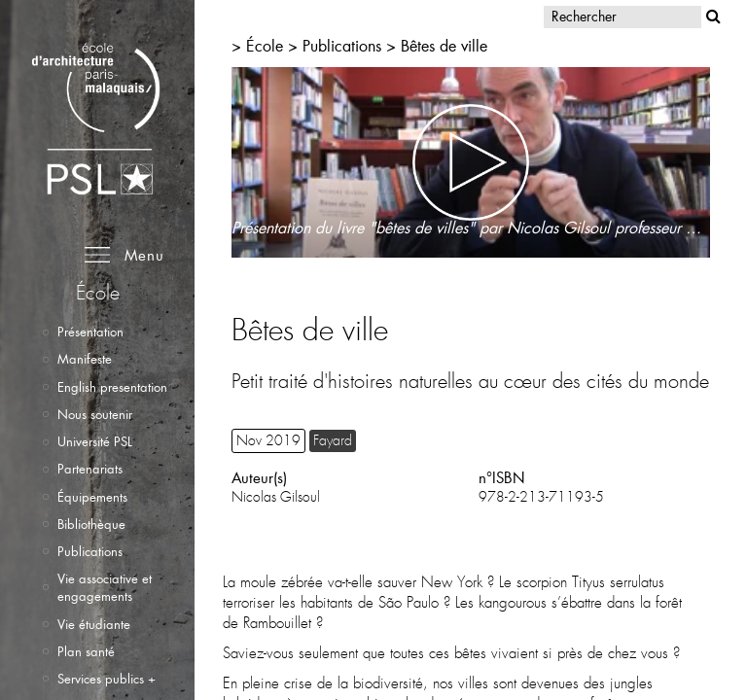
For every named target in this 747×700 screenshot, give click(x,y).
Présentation (90, 332)
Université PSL (95, 441)
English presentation (112, 387)
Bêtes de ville (444, 45)
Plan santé (86, 651)
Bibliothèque (91, 524)
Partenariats (90, 469)
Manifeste (85, 359)
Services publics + (107, 679)
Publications (90, 551)
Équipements (92, 497)
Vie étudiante (94, 624)
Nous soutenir (95, 414)
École (265, 45)
